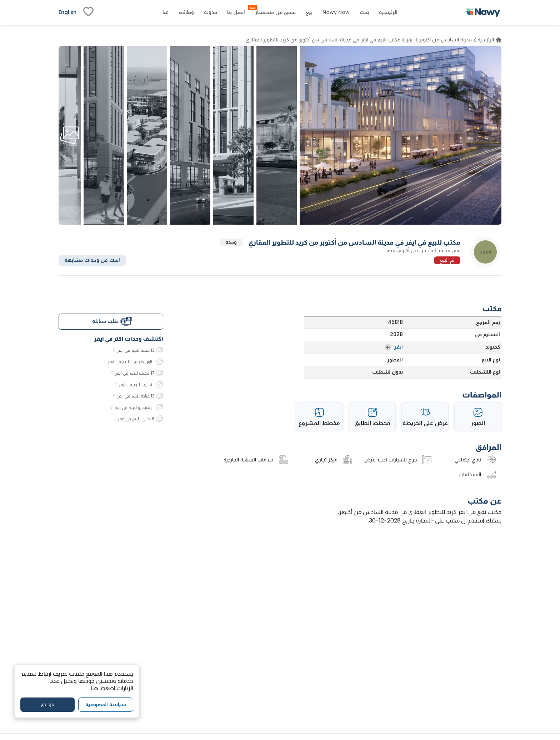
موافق (47, 704)
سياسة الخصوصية (106, 704)
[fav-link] (88, 12)
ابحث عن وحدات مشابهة (92, 260)
